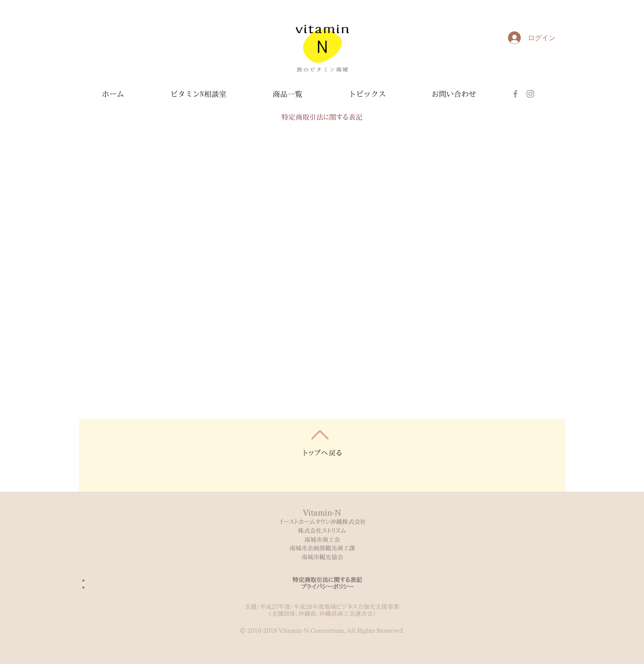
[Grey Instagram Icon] (530, 94)
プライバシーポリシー (327, 587)
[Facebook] (515, 94)
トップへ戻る (323, 453)
